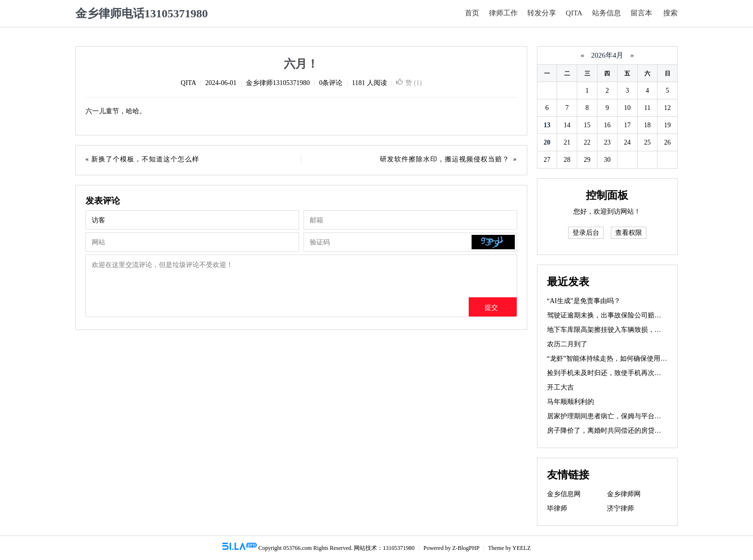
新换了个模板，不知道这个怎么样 (145, 159)
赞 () (409, 83)
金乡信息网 (564, 494)
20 (547, 142)
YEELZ (522, 548)
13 (547, 125)
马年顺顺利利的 (571, 402)
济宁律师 (620, 508)
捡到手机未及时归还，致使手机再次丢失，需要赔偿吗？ (631, 373)
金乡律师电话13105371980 (142, 13)
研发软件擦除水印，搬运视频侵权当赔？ (444, 159)
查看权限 (629, 233)
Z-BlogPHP (466, 548)
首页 (472, 13)
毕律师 (557, 508)
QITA (574, 13)
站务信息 (607, 13)
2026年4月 (607, 55)
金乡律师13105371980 (278, 83)
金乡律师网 (624, 494)
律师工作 (503, 13)
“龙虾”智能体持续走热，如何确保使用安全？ (614, 359)
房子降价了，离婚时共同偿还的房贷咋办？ (611, 431)
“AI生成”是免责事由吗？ (584, 301)
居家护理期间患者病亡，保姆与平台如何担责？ (618, 416)
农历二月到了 (567, 344)
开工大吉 (560, 387)
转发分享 (542, 13)
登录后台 (586, 233)
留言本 (641, 13)
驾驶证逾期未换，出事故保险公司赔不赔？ (611, 315)
